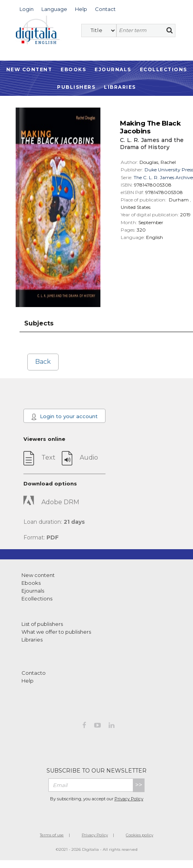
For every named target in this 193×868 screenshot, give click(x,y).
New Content (29, 69)
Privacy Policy (129, 799)
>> (139, 785)
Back (43, 362)
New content (38, 575)
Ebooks (73, 69)
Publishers (76, 87)
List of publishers (42, 624)
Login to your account (64, 417)
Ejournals (113, 69)
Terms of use (52, 835)
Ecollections (164, 69)
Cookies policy (139, 835)
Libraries (120, 87)
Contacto (34, 673)
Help (28, 681)
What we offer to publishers (56, 632)
